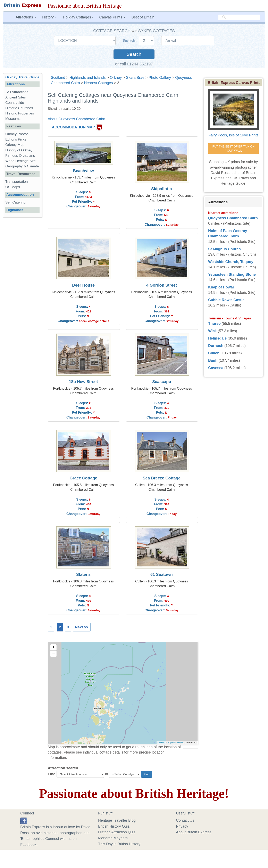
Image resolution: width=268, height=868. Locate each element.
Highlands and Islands (88, 78)
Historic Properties (20, 113)
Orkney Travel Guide (22, 77)
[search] (239, 17)
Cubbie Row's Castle (226, 300)
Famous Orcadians (20, 156)
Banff (213, 360)
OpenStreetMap (176, 742)
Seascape (162, 382)
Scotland (58, 78)
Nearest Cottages (99, 83)
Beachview (83, 171)
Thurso (214, 324)
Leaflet (161, 742)
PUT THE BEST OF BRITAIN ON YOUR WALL (234, 149)
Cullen (214, 353)
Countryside (15, 103)
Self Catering (15, 202)
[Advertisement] (22, 284)
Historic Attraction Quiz (117, 832)
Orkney (116, 78)
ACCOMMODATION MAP (73, 127)
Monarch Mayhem (113, 838)
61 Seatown (162, 574)
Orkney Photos (17, 134)
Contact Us (185, 820)
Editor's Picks (16, 139)
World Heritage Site (20, 161)
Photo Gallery (160, 78)
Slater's (83, 574)
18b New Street (83, 382)
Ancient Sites (16, 97)
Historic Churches (19, 108)
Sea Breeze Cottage (162, 478)
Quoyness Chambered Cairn (233, 218)
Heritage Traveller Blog (117, 820)
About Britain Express (194, 832)
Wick (212, 331)
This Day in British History (119, 844)
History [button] (49, 17)
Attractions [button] (26, 17)
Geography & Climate (22, 166)
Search (134, 54)
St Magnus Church (224, 249)
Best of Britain (143, 17)
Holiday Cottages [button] (78, 17)
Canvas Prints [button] (112, 17)
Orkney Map (15, 145)
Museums (13, 119)
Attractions (16, 84)
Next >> (82, 627)
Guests (130, 41)
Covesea (216, 368)
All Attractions (18, 92)
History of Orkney (19, 150)
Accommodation (20, 195)
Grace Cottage (83, 478)
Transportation (17, 182)
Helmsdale (217, 338)
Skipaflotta (162, 189)
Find (52, 774)
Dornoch (216, 346)
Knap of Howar (221, 287)
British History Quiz (114, 826)
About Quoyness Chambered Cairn (76, 119)
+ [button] (54, 647)
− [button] (54, 654)
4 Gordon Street (162, 285)
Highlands (15, 210)
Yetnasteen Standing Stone (232, 274)
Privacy (182, 826)
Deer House (83, 285)
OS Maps (13, 187)
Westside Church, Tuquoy (231, 262)
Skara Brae (135, 78)
